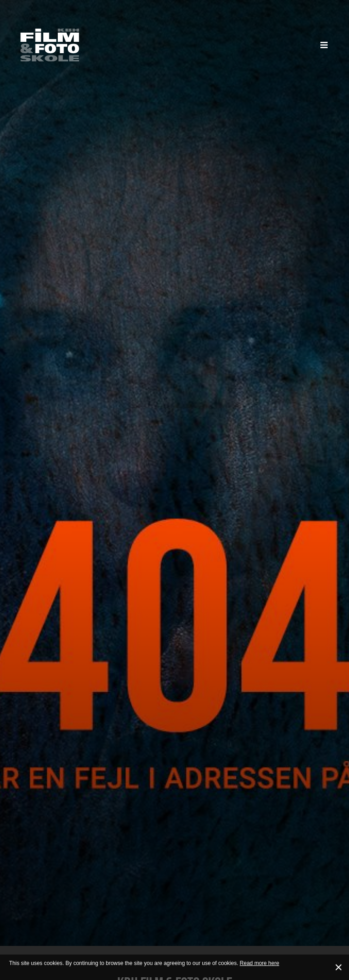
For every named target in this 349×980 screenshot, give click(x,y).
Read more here (260, 963)
